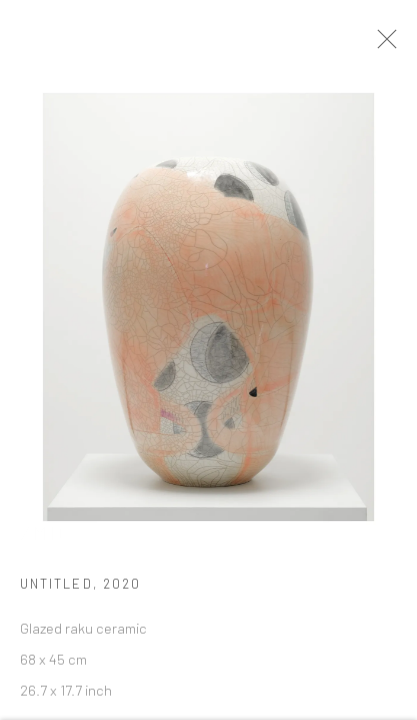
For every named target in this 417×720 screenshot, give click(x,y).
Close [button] (391, 45)
